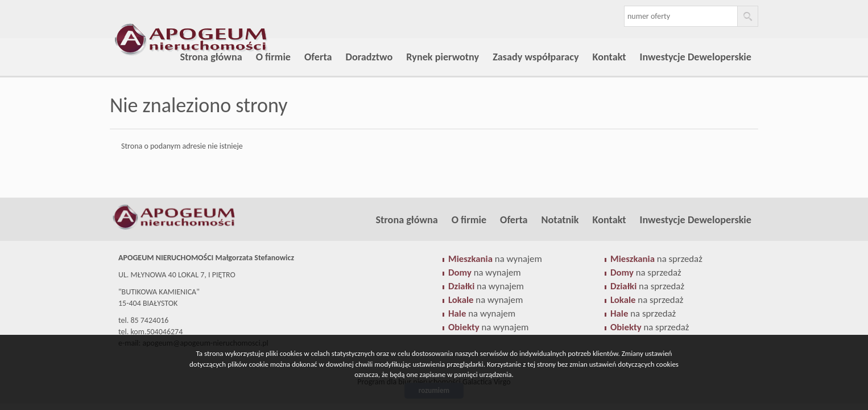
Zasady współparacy (536, 57)
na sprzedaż (656, 259)
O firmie (273, 57)
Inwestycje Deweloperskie (696, 57)
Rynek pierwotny (443, 57)
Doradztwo (369, 57)
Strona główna (211, 57)
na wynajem (495, 259)
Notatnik (560, 220)
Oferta (318, 57)
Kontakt (609, 57)
